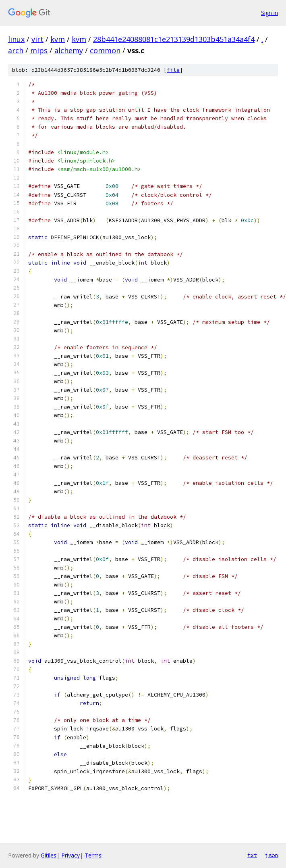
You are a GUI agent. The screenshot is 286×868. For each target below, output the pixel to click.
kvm (58, 39)
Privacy (70, 855)
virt (37, 39)
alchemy (69, 50)
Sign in (269, 13)
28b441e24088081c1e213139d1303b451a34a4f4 (174, 39)
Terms (93, 855)
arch (16, 50)
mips (39, 50)
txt (252, 855)
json (271, 855)
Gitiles (49, 855)
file (173, 70)
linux (16, 39)
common (105, 50)
